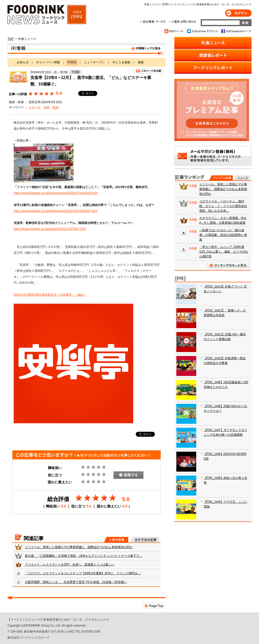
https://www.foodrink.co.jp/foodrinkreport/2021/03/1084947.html (56, 211)
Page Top (154, 606)
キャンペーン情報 (48, 62)
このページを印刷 (149, 71)
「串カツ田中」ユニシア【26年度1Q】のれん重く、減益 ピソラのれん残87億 (224, 252)
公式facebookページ (236, 31)
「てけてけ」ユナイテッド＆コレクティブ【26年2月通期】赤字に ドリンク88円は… (83, 573)
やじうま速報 (121, 62)
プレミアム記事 (221, 178)
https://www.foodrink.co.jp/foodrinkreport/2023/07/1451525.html (56, 193)
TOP (10, 39)
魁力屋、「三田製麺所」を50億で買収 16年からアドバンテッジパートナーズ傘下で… (84, 556)
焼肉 (56, 107)
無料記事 (242, 178)
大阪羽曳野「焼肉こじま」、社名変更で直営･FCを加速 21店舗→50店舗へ (76, 582)
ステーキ (35, 107)
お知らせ (23, 62)
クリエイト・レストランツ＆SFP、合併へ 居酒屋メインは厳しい (70, 565)
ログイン (238, 13)
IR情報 (87, 49)
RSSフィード (174, 31)
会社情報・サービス (154, 22)
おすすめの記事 (145, 540)
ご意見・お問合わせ (183, 22)
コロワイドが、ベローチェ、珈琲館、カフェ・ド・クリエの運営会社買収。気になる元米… (223, 206)
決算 (47, 107)
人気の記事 (116, 540)
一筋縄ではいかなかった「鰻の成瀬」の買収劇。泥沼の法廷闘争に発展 (223, 235)
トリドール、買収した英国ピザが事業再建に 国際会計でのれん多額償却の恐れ (79, 547)
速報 (141, 62)
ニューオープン (94, 62)
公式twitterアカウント (203, 31)
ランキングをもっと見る (228, 265)
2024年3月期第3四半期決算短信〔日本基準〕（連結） (50, 295)
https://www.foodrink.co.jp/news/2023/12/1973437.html (50, 229)
